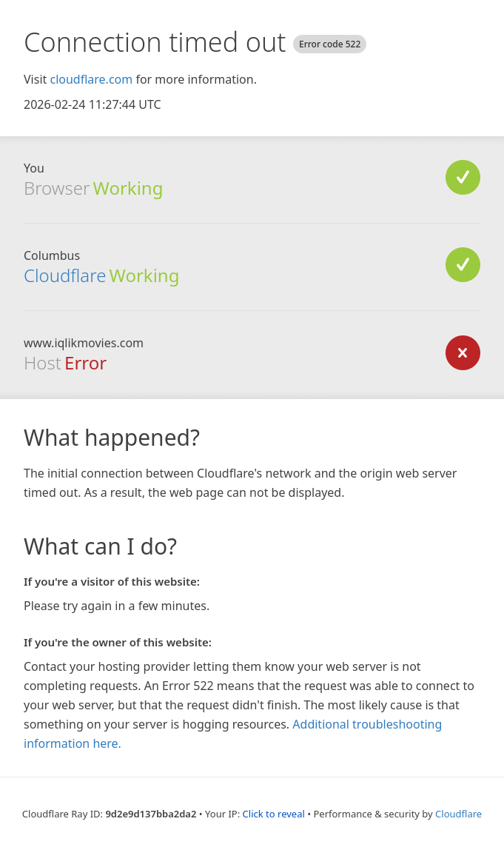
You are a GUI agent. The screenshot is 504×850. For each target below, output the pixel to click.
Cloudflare (65, 275)
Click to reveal (274, 814)
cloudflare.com (91, 79)
